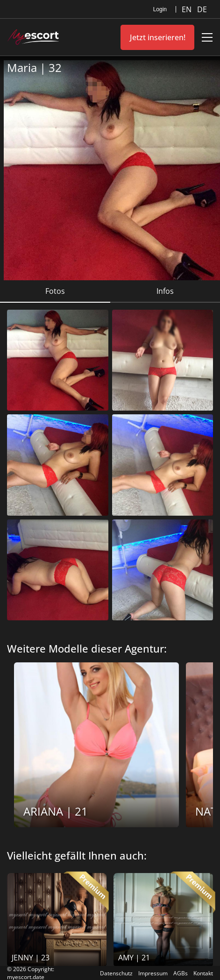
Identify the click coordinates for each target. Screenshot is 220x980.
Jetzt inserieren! (158, 37)
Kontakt (203, 973)
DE (202, 9)
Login (160, 9)
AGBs (181, 973)
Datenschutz (116, 973)
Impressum (153, 973)
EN (188, 9)
